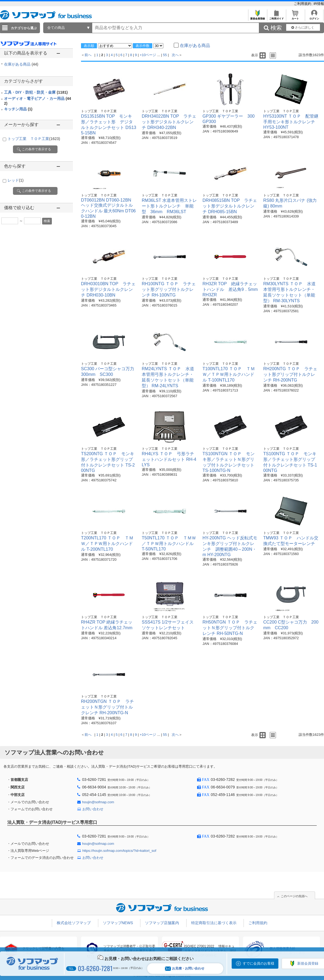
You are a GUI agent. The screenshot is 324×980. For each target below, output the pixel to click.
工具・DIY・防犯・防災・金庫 (36, 92)
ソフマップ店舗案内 (162, 923)
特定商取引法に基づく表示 (214, 923)
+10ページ (148, 55)
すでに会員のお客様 (259, 963)
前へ (88, 55)
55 (165, 55)
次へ (175, 55)
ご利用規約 (303, 4)
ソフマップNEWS (118, 923)
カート (295, 17)
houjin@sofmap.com (98, 802)
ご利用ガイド (276, 17)
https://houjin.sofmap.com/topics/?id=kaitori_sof (119, 851)
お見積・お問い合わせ (185, 969)
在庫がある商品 (21, 64)
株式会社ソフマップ (74, 923)
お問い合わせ (93, 809)
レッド (16, 180)
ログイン (314, 17)
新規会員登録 (257, 17)
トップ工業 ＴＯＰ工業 (34, 139)
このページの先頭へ (294, 896)
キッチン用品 (18, 109)
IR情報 (319, 4)
